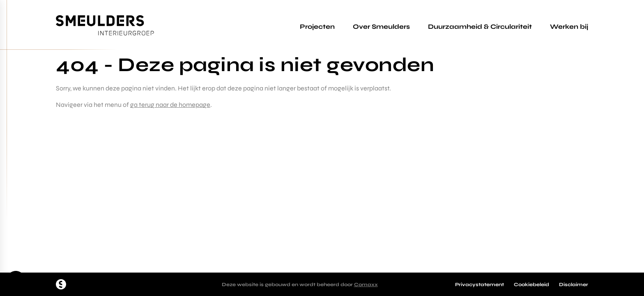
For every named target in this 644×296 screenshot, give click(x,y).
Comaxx (366, 284)
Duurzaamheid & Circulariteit (480, 27)
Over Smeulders (381, 27)
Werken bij (569, 27)
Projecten (317, 27)
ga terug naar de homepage (170, 105)
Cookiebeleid (531, 284)
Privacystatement (480, 284)
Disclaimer (574, 284)
